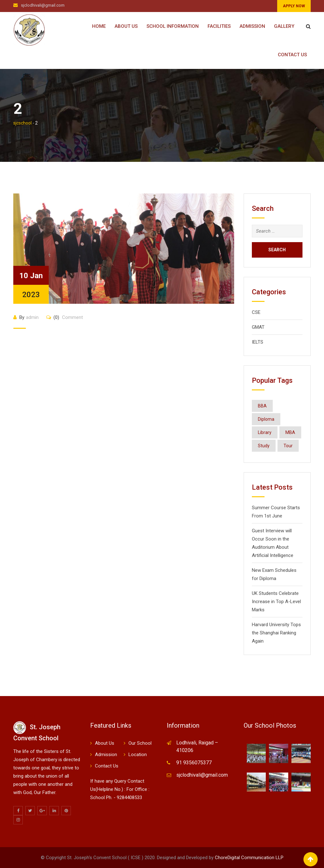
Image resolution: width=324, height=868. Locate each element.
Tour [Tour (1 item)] (288, 446)
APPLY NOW (294, 6)
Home (99, 26)
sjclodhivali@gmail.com (43, 5)
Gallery (284, 26)
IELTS (258, 342)
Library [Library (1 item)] (265, 432)
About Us (126, 26)
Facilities (219, 26)
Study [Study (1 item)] (264, 446)
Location (138, 755)
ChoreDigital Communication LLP (249, 858)
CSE (256, 312)
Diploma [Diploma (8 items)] (266, 419)
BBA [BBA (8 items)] (262, 406)
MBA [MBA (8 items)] (290, 432)
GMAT (258, 327)
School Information (173, 26)
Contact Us (292, 55)
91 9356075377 (194, 763)
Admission (252, 26)
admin (32, 317)
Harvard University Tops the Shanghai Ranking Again (276, 633)
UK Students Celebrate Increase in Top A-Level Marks (276, 602)
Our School (140, 743)
